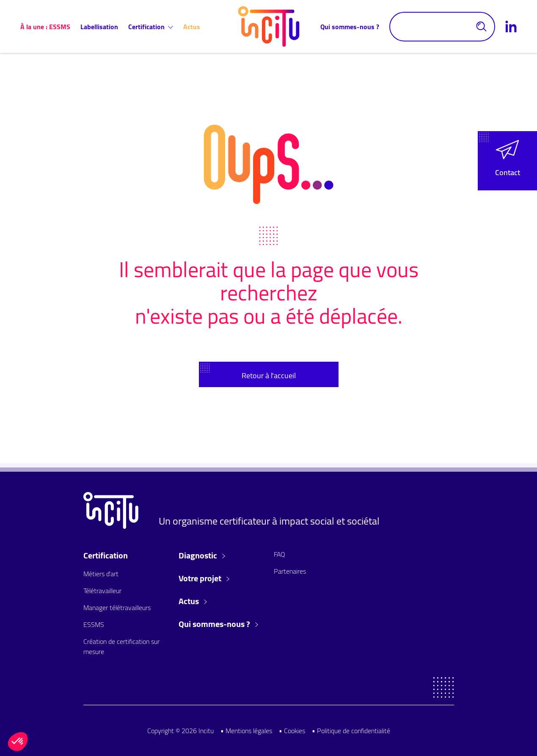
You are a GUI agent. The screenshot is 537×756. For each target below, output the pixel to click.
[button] (507, 161)
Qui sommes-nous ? (350, 27)
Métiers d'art (101, 574)
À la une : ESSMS (45, 27)
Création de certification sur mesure (121, 646)
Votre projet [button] (204, 578)
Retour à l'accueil (269, 375)
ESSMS (94, 624)
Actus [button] (193, 601)
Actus (192, 27)
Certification (151, 27)
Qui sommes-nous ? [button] (218, 624)
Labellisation (99, 27)
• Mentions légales (246, 731)
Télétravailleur (102, 591)
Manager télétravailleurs (117, 608)
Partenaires (290, 571)
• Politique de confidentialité (351, 731)
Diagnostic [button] (202, 555)
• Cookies (292, 731)
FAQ (280, 554)
